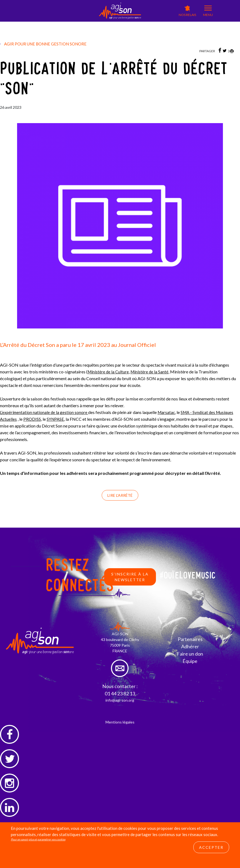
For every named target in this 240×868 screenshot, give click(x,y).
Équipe (190, 661)
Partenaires (190, 639)
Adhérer (190, 646)
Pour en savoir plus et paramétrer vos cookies (38, 849)
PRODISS (33, 419)
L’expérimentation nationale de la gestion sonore (45, 412)
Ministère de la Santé (151, 372)
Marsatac (168, 412)
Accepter (211, 857)
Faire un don (190, 653)
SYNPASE (57, 419)
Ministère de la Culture (109, 372)
